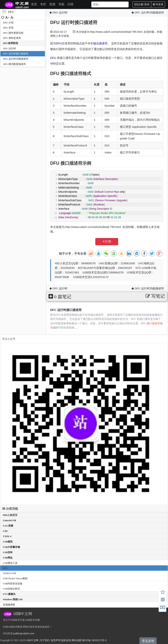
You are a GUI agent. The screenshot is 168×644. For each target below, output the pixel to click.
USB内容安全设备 (13, 584)
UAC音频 (8, 526)
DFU (59, 43)
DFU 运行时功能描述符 (16, 59)
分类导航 (10, 509)
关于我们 (45, 640)
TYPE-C (7, 536)
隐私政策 (66, 640)
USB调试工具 (10, 563)
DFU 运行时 (10, 48)
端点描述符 (100, 43)
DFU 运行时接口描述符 (16, 54)
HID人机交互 (10, 515)
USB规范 (8, 542)
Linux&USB (9, 520)
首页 (34, 4)
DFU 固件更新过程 (13, 33)
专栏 (43, 4)
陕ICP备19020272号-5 (94, 640)
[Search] (110, 4)
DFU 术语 (8, 28)
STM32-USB (9, 573)
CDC (6, 531)
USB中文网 (32, 640)
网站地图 (76, 640)
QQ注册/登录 (142, 4)
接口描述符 (71, 74)
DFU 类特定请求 (12, 38)
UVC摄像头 (9, 594)
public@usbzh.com (24, 633)
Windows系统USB (13, 599)
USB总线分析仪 (11, 589)
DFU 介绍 (8, 23)
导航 (61, 4)
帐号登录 (158, 4)
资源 (52, 4)
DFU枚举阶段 (11, 43)
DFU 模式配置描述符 (14, 64)
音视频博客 (9, 605)
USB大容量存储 (11, 547)
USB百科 (8, 552)
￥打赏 (107, 242)
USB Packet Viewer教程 (15, 578)
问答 (71, 4)
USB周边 (8, 558)
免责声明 (56, 640)
